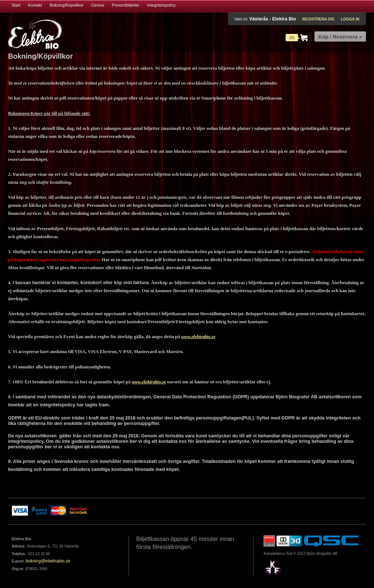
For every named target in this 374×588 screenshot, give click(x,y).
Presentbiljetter (126, 5)
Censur (98, 5)
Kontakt (35, 5)
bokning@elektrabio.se (48, 561)
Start (16, 5)
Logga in (350, 19)
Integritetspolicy (161, 5)
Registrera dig (318, 19)
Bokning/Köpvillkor (67, 5)
